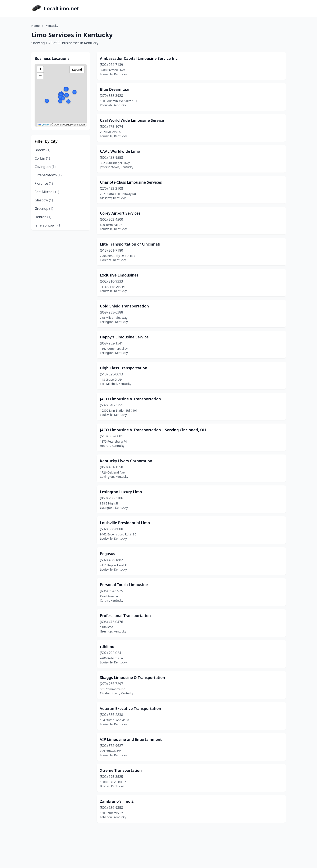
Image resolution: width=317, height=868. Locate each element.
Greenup (44, 209)
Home (36, 26)
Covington (45, 167)
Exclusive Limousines (119, 275)
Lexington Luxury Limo (121, 492)
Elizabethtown (48, 175)
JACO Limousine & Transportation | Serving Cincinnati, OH (153, 430)
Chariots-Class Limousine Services (131, 182)
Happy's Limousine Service (124, 337)
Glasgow (44, 200)
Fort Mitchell (47, 192)
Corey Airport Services (120, 213)
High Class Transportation (124, 368)
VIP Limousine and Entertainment (131, 739)
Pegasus (108, 554)
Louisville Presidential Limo (125, 523)
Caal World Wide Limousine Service (132, 120)
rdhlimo (107, 647)
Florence (44, 183)
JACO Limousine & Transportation (130, 399)
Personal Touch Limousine (124, 585)
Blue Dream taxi (115, 89)
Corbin (42, 158)
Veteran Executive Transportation (131, 708)
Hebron (43, 217)
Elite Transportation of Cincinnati (130, 244)
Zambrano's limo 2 (117, 801)
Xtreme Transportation (121, 770)
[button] (47, 101)
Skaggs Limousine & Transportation (133, 677)
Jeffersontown (48, 225)
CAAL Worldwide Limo (120, 151)
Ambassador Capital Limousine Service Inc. (139, 58)
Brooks (43, 150)
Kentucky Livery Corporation (126, 461)
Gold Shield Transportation (124, 306)
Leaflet (44, 125)
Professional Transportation (125, 616)
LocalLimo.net (62, 8)
